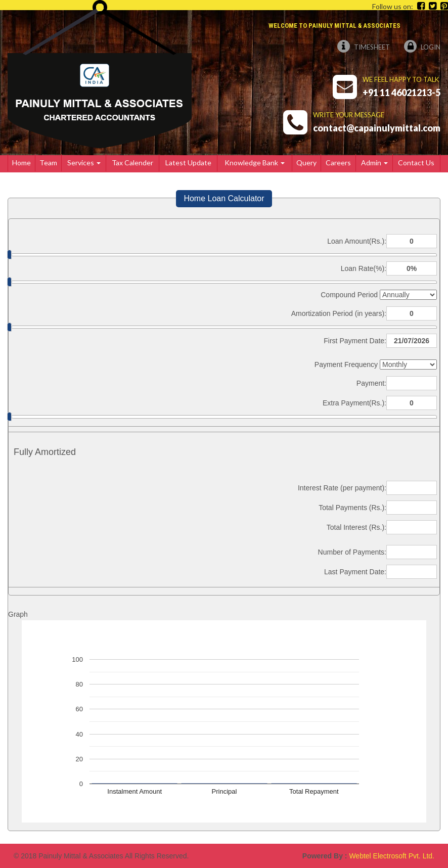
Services (84, 163)
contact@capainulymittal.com (377, 128)
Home (21, 163)
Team (48, 163)
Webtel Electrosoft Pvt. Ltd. (392, 856)
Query (306, 163)
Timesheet (364, 47)
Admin (374, 163)
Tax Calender (132, 163)
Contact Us (416, 163)
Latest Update (188, 163)
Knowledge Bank (255, 163)
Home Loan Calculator (224, 198)
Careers (338, 163)
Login (422, 47)
